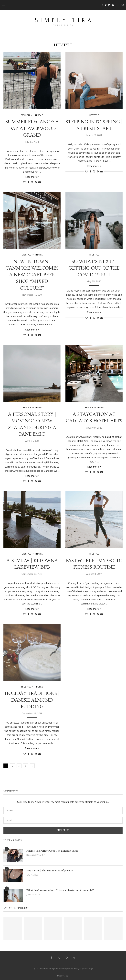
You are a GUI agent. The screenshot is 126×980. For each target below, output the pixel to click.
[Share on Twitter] (32, 182)
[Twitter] (106, 5)
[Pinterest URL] (13, 929)
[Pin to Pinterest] (36, 182)
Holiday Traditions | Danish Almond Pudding (32, 700)
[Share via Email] (40, 182)
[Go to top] (63, 976)
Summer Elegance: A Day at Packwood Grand (32, 128)
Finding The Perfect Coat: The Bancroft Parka (52, 851)
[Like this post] (24, 182)
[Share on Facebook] (29, 182)
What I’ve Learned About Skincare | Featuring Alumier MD (60, 890)
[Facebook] (102, 5)
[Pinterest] (113, 5)
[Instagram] (109, 5)
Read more (32, 177)
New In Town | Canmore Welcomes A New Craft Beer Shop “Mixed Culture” (32, 275)
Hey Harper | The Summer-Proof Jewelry (50, 871)
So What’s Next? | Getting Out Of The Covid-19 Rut (94, 268)
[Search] (123, 5)
